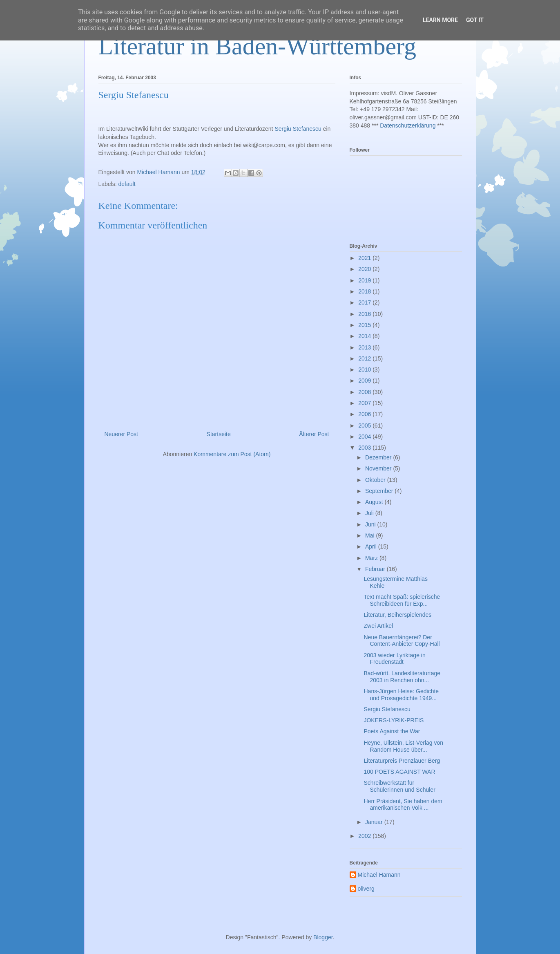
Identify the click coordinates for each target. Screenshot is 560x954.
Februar (376, 569)
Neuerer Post (121, 434)
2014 (365, 336)
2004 (365, 437)
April (372, 546)
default (127, 184)
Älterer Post (314, 434)
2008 (365, 392)
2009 (365, 381)
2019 (365, 280)
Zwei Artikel (378, 626)
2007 (365, 403)
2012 (365, 358)
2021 (365, 258)
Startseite (219, 434)
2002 (365, 836)
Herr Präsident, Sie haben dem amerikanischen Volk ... (403, 805)
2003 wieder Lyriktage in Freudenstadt (394, 659)
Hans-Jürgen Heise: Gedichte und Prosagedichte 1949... (401, 695)
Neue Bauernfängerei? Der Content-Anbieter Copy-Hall (402, 641)
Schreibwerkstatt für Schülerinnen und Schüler (399, 786)
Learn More (440, 20)
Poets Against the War (392, 731)
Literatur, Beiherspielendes (397, 615)
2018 (365, 291)
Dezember (379, 457)
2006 (365, 414)
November (379, 468)
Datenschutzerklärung (408, 125)
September (380, 491)
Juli (370, 513)
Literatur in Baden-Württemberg (258, 46)
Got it (475, 20)
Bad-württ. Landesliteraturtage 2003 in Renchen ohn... (402, 677)
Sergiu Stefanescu (298, 129)
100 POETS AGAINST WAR (399, 772)
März (372, 558)
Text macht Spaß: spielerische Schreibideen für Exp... (402, 600)
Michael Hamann (379, 875)
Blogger (323, 937)
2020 (365, 269)
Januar (375, 822)
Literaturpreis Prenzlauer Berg (402, 761)
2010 (365, 370)
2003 (365, 448)
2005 (365, 425)
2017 (365, 302)
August (375, 502)
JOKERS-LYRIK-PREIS (394, 720)
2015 (365, 325)
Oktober (376, 480)
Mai (370, 535)
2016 (365, 314)
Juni (371, 524)
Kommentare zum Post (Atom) (232, 454)
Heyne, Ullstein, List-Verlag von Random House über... (403, 746)
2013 (365, 347)
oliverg (366, 889)
